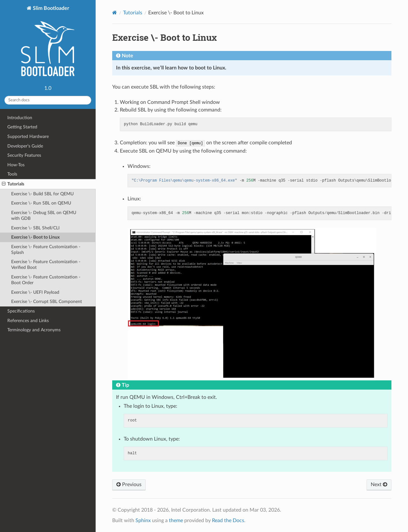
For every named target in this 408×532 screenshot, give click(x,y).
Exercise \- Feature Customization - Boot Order (46, 280)
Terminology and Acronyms (34, 330)
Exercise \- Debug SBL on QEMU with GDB (44, 216)
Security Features (24, 155)
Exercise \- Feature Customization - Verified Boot (46, 265)
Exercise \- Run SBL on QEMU (41, 203)
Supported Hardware (28, 137)
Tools (12, 174)
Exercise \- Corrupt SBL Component (47, 302)
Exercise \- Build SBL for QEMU (42, 194)
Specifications (21, 311)
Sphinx (143, 521)
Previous (129, 485)
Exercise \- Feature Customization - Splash (46, 250)
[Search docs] (48, 100)
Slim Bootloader (48, 44)
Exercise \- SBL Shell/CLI (35, 228)
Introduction (20, 118)
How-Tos (16, 165)
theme (176, 521)
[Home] (115, 13)
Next (379, 485)
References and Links (28, 321)
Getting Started (22, 127)
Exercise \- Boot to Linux (35, 237)
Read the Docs (228, 521)
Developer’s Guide (25, 146)
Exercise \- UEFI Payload (35, 292)
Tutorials (13, 184)
